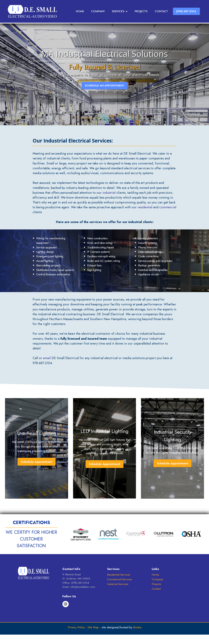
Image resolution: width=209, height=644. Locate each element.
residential (145, 207)
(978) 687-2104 (186, 11)
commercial (168, 207)
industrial (109, 193)
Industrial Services (118, 584)
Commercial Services (119, 579)
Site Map (93, 627)
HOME (80, 11)
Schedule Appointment (36, 462)
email (47, 358)
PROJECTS (141, 11)
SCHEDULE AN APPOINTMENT (104, 86)
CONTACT (161, 11)
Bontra (137, 627)
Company (157, 579)
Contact (156, 589)
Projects (156, 584)
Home (155, 575)
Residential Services (119, 575)
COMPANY (98, 11)
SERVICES (118, 11)
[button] (11, 64)
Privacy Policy (76, 627)
